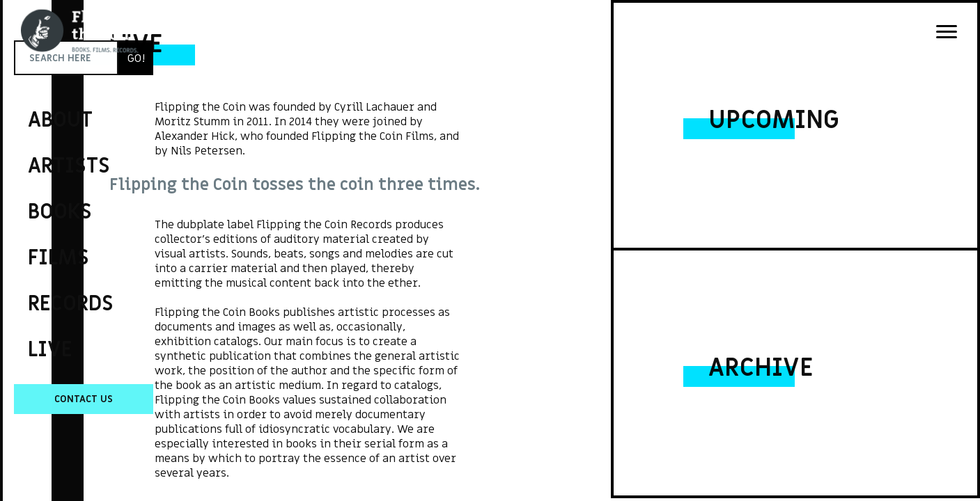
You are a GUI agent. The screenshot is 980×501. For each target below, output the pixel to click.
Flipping (35, 226)
